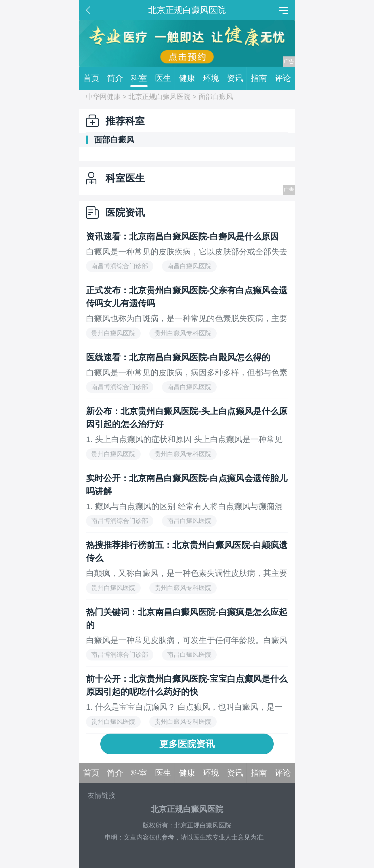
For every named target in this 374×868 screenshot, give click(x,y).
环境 (213, 78)
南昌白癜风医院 (189, 266)
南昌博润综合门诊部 (120, 266)
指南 (261, 78)
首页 (93, 78)
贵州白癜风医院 (113, 333)
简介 (117, 78)
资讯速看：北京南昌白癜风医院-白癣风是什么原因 (182, 236)
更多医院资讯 (187, 744)
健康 (189, 78)
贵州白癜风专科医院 (183, 333)
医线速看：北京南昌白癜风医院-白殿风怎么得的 (178, 357)
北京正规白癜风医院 (159, 97)
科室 (141, 78)
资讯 (237, 78)
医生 (165, 78)
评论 (283, 78)
